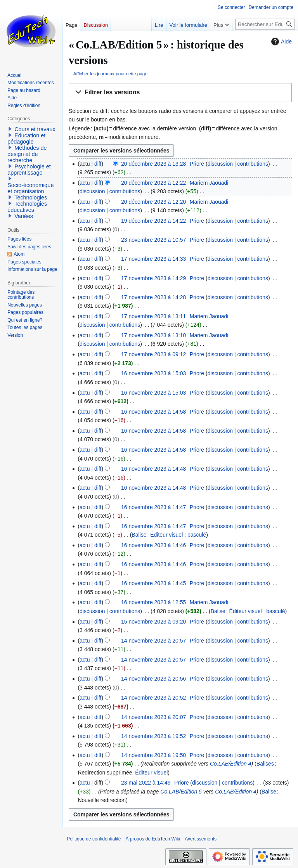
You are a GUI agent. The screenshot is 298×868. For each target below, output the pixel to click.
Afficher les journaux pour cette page (110, 74)
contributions (253, 164)
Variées (24, 216)
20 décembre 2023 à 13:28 (153, 164)
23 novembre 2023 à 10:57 (153, 240)
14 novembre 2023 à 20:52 (153, 698)
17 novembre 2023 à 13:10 (153, 335)
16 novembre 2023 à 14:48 (153, 469)
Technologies (31, 198)
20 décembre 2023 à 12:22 (153, 183)
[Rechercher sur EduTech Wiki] (265, 24)
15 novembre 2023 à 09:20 (153, 622)
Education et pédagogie (26, 139)
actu (85, 183)
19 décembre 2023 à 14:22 (153, 221)
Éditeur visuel (151, 773)
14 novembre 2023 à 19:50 (153, 755)
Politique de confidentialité (94, 839)
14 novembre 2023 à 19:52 (153, 736)
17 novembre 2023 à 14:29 (153, 278)
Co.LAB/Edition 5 (181, 792)
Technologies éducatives (27, 207)
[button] (180, 93)
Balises (265, 764)
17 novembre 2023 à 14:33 (153, 259)
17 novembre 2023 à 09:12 (153, 354)
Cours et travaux (35, 129)
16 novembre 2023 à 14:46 (153, 545)
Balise (139, 535)
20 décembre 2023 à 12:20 (153, 202)
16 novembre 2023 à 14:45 (153, 583)
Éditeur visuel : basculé (178, 535)
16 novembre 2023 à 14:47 (153, 507)
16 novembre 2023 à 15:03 (153, 373)
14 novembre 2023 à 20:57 (153, 641)
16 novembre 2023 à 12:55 (153, 602)
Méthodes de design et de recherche (27, 154)
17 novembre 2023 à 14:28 (153, 297)
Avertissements (201, 839)
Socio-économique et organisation (30, 188)
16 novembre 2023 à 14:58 (153, 412)
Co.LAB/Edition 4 (231, 764)
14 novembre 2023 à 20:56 (153, 679)
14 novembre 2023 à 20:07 (153, 717)
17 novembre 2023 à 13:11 (153, 316)
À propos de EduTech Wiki (153, 839)
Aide (281, 42)
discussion (220, 164)
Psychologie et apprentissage (29, 170)
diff (98, 164)
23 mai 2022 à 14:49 (146, 783)
